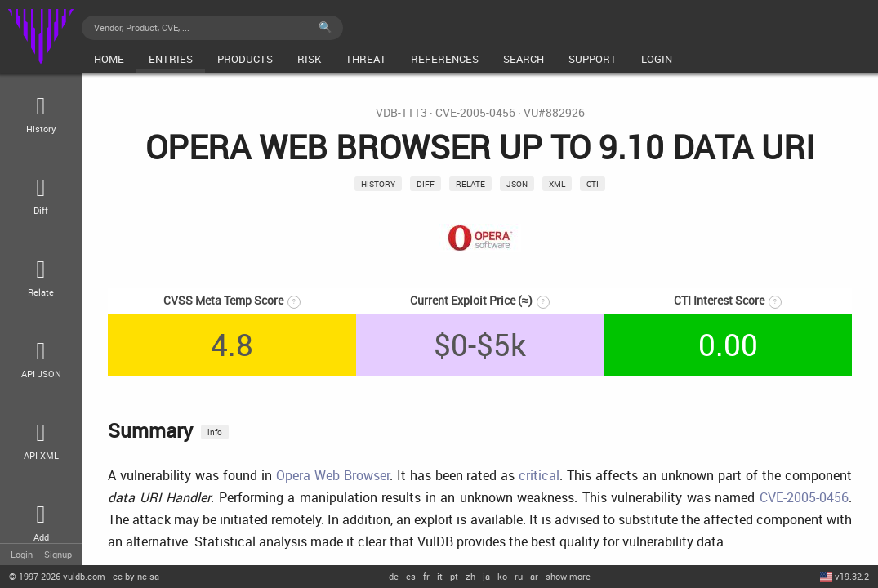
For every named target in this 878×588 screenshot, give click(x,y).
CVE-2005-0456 (475, 113)
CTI (593, 184)
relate (470, 184)
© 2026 (57, 576)
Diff (426, 184)
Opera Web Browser (333, 475)
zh (470, 576)
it (440, 576)
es (411, 576)
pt (454, 576)
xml (557, 184)
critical (539, 475)
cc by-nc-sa (136, 576)
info (215, 432)
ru (519, 576)
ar (534, 576)
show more (568, 576)
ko (502, 576)
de (394, 576)
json (517, 184)
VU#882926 (554, 113)
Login (22, 554)
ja (486, 576)
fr (426, 576)
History (378, 184)
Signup (58, 554)
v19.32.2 (852, 576)
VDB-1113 (401, 113)
